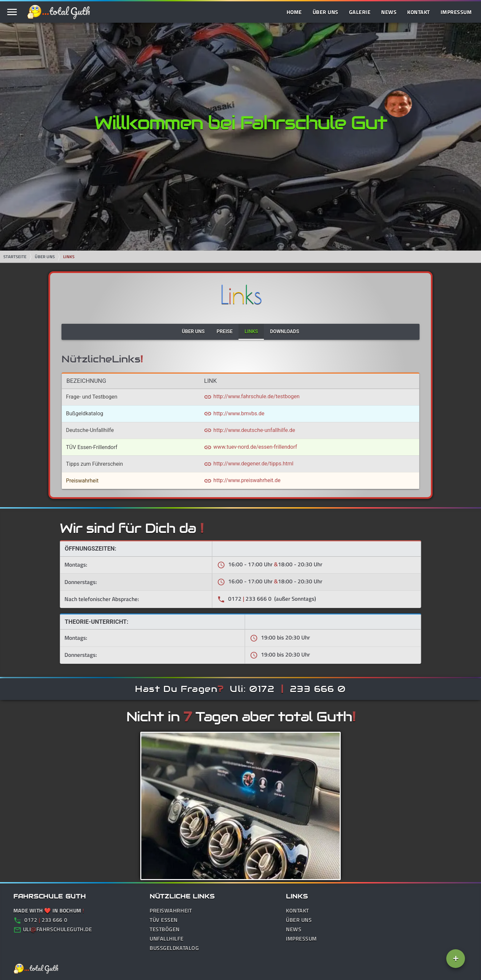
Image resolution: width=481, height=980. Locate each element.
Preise (225, 332)
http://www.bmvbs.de (234, 413)
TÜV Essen (164, 920)
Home (294, 12)
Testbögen (165, 929)
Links (69, 257)
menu (12, 12)
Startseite (15, 257)
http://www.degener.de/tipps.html (249, 464)
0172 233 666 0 (40, 920)
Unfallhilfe (167, 939)
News (389, 12)
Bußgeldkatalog (174, 948)
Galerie (360, 12)
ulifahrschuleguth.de (58, 929)
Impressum (456, 12)
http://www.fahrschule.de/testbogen (252, 396)
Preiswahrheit (171, 911)
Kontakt (419, 12)
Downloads (284, 332)
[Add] (456, 959)
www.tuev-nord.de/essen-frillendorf (250, 447)
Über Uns (326, 12)
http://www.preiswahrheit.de (242, 480)
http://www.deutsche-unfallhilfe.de (250, 430)
